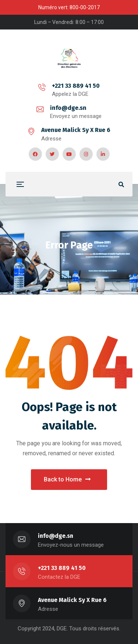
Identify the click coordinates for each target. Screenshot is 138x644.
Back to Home (67, 479)
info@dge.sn (68, 108)
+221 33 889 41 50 (76, 86)
